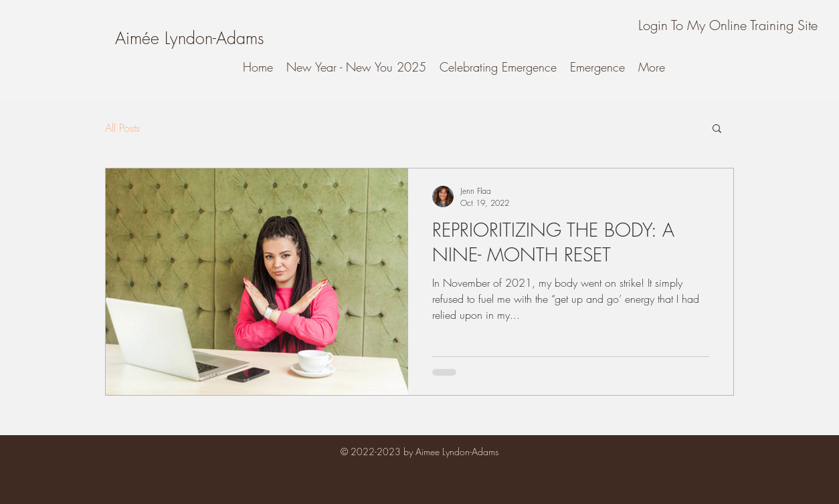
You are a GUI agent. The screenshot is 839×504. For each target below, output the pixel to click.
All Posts (122, 128)
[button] (717, 129)
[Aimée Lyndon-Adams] (189, 38)
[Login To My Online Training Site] (728, 25)
